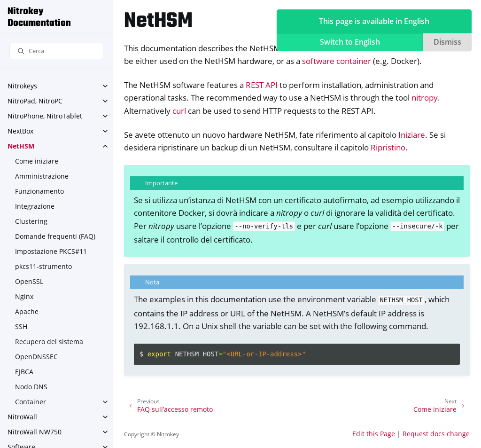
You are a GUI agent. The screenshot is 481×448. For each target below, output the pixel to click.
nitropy (425, 98)
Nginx (24, 296)
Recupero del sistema (49, 342)
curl (179, 111)
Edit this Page (374, 434)
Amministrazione (42, 176)
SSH (21, 326)
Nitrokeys (22, 86)
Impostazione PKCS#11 (51, 251)
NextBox (20, 131)
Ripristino (388, 147)
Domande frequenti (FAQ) (55, 236)
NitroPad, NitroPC (35, 101)
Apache (27, 311)
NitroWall (22, 417)
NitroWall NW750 (35, 432)
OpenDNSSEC (36, 357)
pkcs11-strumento (43, 266)
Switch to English (350, 42)
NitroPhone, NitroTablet (45, 116)
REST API (262, 85)
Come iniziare (37, 161)
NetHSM (21, 146)
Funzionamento (39, 191)
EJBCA (24, 372)
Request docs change (436, 434)
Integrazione (35, 206)
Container (31, 402)
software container (337, 61)
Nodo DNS (31, 387)
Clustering (31, 221)
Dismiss (447, 42)
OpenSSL (29, 281)
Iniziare (412, 135)
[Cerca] (56, 51)
